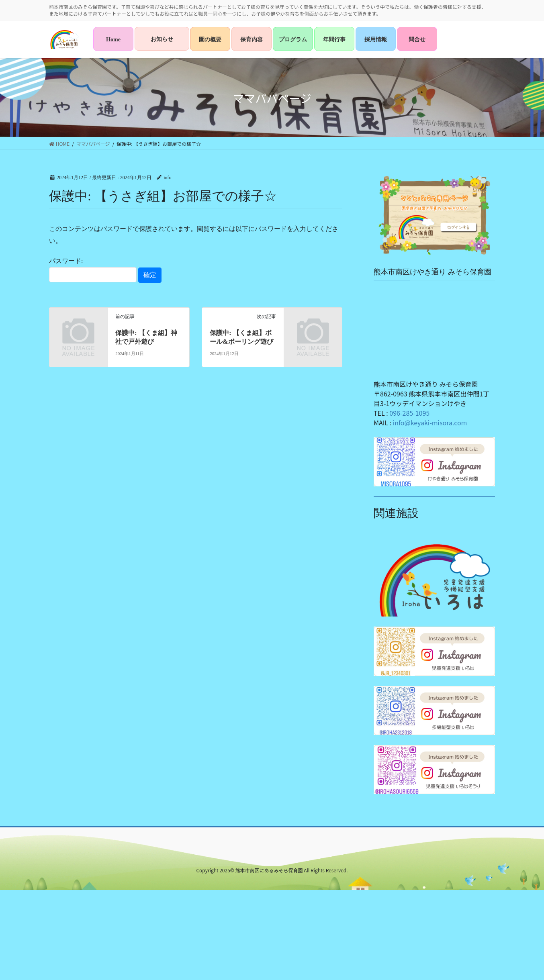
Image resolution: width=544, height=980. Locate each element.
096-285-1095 (409, 413)
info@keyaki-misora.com (430, 423)
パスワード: (93, 270)
